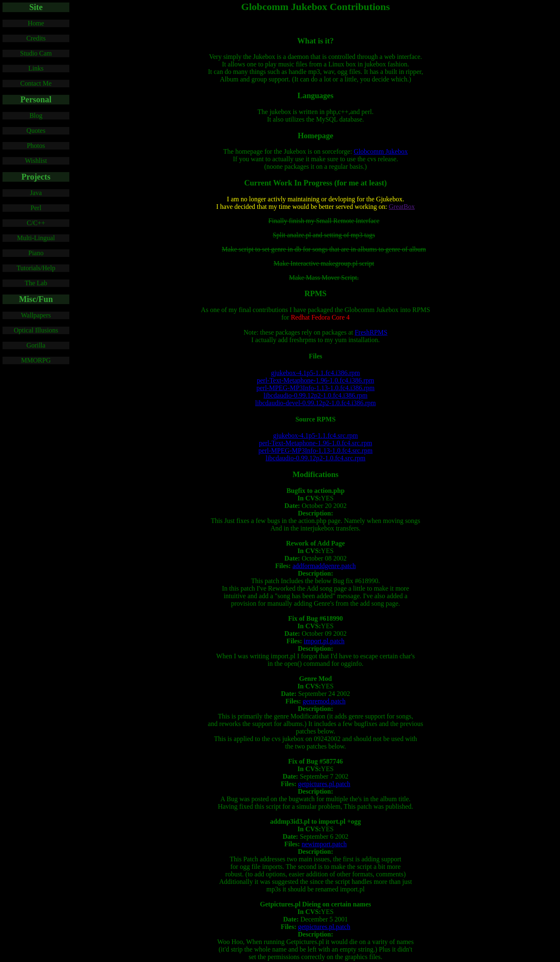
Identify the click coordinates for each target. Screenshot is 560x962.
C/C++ (36, 223)
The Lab (36, 283)
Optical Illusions (36, 330)
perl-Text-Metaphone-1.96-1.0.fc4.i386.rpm (315, 380)
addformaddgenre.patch (324, 566)
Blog (36, 115)
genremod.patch (324, 701)
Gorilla (36, 345)
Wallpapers (36, 315)
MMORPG (36, 360)
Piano (36, 253)
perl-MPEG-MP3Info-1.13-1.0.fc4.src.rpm (315, 451)
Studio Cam (36, 53)
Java (36, 193)
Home (36, 23)
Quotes (36, 131)
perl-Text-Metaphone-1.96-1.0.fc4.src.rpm (315, 443)
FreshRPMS (371, 332)
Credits (36, 38)
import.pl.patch (324, 641)
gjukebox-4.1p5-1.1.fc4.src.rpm (315, 435)
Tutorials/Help (36, 268)
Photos (36, 146)
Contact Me (36, 83)
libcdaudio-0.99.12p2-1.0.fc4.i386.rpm (315, 395)
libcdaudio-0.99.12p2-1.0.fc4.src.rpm (315, 458)
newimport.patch (324, 844)
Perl (36, 208)
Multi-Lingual (36, 238)
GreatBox (402, 207)
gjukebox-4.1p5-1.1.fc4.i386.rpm (315, 373)
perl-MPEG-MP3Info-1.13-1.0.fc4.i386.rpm (315, 388)
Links (36, 68)
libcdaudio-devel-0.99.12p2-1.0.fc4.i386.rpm (315, 403)
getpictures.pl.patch (324, 784)
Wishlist (36, 161)
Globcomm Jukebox (381, 151)
